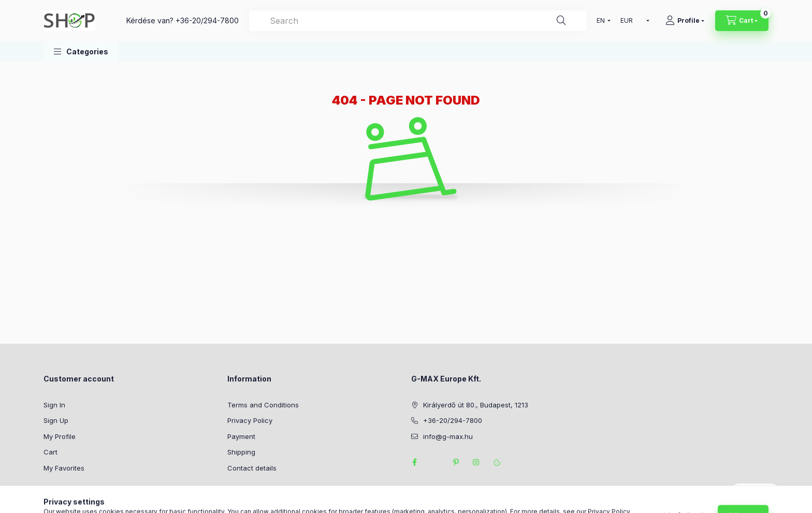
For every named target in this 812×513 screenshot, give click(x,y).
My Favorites (64, 468)
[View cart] (742, 21)
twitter (435, 462)
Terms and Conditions (263, 405)
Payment (241, 436)
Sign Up (56, 420)
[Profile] (685, 21)
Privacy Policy (250, 420)
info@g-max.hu (448, 436)
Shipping (241, 452)
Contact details (252, 468)
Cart (50, 452)
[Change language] (601, 21)
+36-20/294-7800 (207, 20)
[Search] (561, 21)
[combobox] (418, 21)
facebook (414, 462)
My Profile (60, 436)
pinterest (456, 462)
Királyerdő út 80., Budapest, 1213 (476, 405)
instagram (476, 462)
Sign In (54, 405)
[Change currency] (633, 21)
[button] (81, 52)
